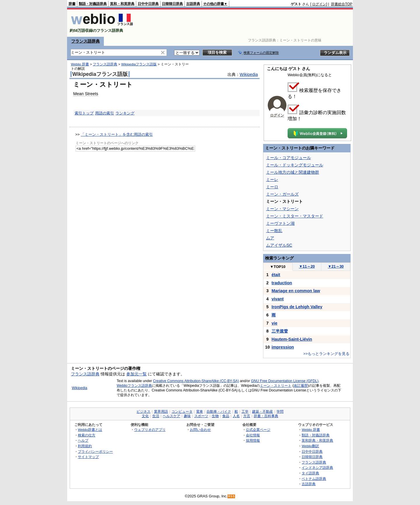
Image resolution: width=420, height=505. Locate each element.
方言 (247, 416)
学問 (280, 412)
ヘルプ (83, 440)
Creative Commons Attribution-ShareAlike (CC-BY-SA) (196, 381)
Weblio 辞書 (80, 64)
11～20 (307, 266)
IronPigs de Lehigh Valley (297, 307)
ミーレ (272, 180)
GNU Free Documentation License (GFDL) (285, 381)
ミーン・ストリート (276, 386)
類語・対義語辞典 (93, 4)
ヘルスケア (171, 416)
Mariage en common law (296, 291)
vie (274, 323)
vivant (278, 299)
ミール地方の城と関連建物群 (293, 172)
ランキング (125, 113)
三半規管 (280, 331)
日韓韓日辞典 (172, 4)
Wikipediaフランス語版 (139, 64)
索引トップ (84, 113)
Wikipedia (249, 74)
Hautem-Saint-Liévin (292, 339)
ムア (270, 238)
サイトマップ (88, 457)
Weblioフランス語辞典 (134, 386)
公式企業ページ (258, 430)
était (276, 275)
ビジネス (143, 412)
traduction (282, 283)
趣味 (187, 416)
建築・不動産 (262, 412)
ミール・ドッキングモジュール (295, 165)
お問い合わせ (200, 430)
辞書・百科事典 (266, 416)
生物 (215, 416)
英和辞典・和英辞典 (317, 440)
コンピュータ (182, 412)
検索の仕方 (87, 435)
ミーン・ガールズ (282, 194)
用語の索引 (105, 113)
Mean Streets (86, 94)
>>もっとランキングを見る (326, 354)
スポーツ (201, 416)
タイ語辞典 (310, 473)
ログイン (319, 4)
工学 (245, 412)
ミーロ (272, 187)
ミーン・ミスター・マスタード (295, 216)
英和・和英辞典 (122, 4)
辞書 (72, 4)
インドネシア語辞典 (317, 467)
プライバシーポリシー (95, 451)
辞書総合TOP (342, 4)
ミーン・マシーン (282, 209)
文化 (145, 416)
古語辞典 (193, 4)
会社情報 (253, 435)
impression (283, 347)
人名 (236, 416)
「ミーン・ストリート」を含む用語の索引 (117, 134)
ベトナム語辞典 (314, 479)
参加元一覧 (136, 374)
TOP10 (278, 267)
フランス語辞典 (85, 41)
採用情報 (253, 440)
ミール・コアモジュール (288, 158)
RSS (232, 496)
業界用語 (161, 412)
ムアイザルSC (279, 245)
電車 (199, 412)
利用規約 (85, 446)
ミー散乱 (274, 231)
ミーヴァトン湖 (280, 223)
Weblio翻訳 (310, 446)
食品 (226, 416)
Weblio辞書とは (90, 430)
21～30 (336, 266)
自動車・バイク (219, 412)
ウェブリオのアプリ (150, 430)
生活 (156, 416)
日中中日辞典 (148, 4)
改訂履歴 (301, 386)
